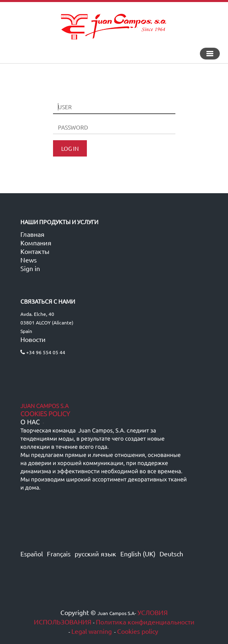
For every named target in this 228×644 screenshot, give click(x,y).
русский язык (95, 554)
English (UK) (138, 554)
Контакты (35, 251)
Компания (36, 243)
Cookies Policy (45, 414)
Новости (33, 339)
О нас (30, 422)
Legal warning (92, 631)
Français (59, 554)
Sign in (30, 268)
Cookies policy (138, 631)
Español (32, 554)
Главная (32, 234)
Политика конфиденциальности (145, 622)
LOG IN (70, 148)
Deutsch (171, 554)
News (29, 260)
